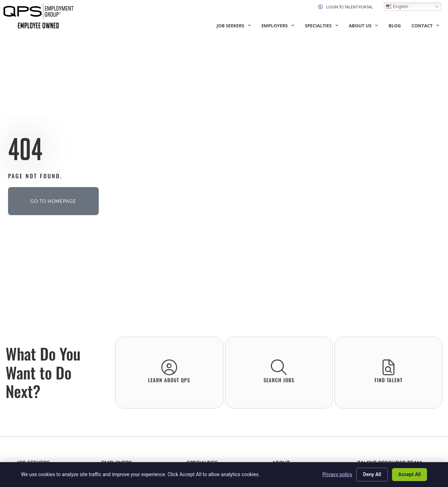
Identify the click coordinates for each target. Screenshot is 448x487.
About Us (364, 25)
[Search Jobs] (279, 367)
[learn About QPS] (169, 367)
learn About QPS (169, 380)
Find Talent (388, 380)
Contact (425, 25)
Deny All (372, 474)
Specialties (322, 25)
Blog (395, 26)
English (397, 7)
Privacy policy (337, 474)
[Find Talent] (388, 367)
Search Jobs (279, 380)
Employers (278, 25)
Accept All (409, 474)
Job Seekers (234, 25)
